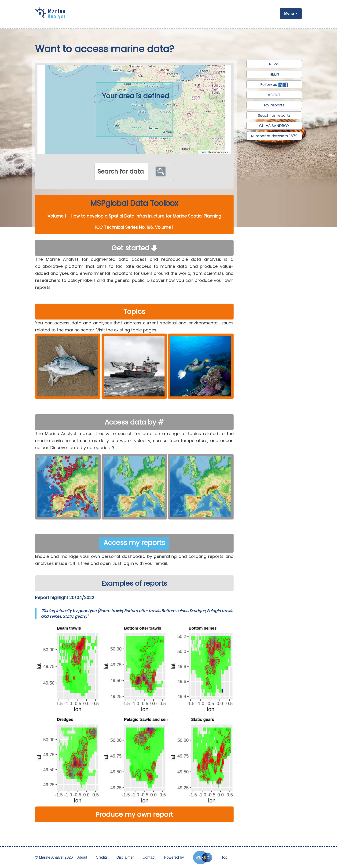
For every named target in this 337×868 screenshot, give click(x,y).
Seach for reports (274, 115)
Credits (102, 857)
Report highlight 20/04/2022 (65, 597)
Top (224, 857)
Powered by (174, 857)
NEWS (274, 64)
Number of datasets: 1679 (274, 136)
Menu (289, 13)
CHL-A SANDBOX (274, 126)
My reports (274, 105)
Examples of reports (134, 583)
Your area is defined (136, 96)
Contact (149, 857)
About (82, 857)
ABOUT (274, 95)
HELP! (274, 74)
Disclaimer (125, 857)
